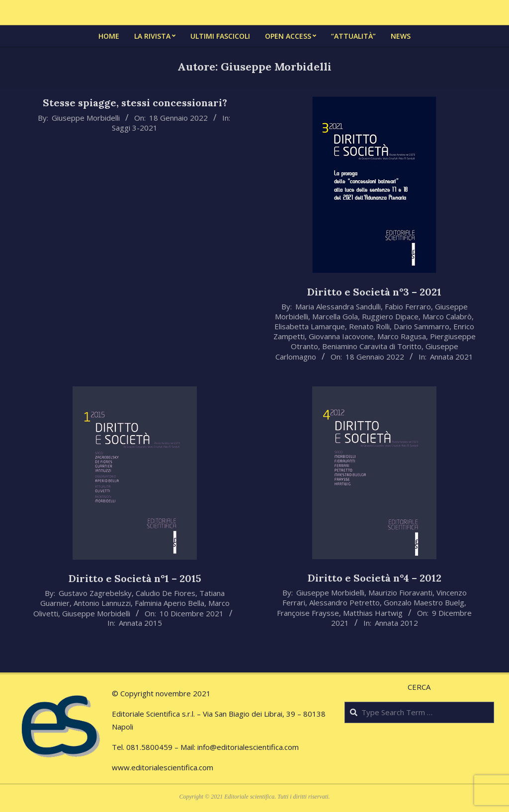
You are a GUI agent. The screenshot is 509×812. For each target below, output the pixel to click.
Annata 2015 (140, 623)
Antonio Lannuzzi (102, 603)
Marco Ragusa (402, 336)
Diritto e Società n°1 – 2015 (135, 578)
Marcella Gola (335, 316)
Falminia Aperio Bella (170, 603)
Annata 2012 (396, 623)
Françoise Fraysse (308, 613)
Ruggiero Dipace (390, 316)
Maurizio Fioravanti (400, 592)
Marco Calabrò (447, 316)
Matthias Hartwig (373, 613)
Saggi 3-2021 (135, 128)
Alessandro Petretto (344, 602)
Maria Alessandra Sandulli (338, 306)
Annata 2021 (452, 357)
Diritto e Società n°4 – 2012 (375, 578)
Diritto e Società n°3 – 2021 (374, 292)
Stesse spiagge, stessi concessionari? (135, 103)
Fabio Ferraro (408, 306)
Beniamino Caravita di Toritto (372, 346)
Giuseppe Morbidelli (86, 118)
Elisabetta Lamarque (310, 326)
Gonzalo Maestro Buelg (424, 602)
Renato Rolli (369, 326)
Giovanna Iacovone (341, 336)
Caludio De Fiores (166, 593)
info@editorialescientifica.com (248, 747)
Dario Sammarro (422, 326)
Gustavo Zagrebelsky (95, 593)
